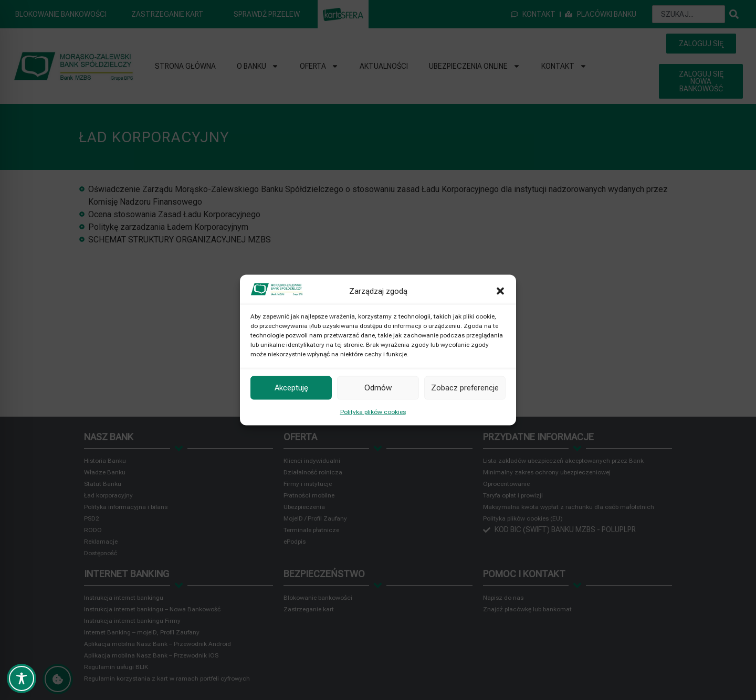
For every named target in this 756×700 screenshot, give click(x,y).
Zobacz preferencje (465, 388)
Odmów (378, 388)
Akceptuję (291, 388)
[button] (500, 291)
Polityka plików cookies (373, 411)
